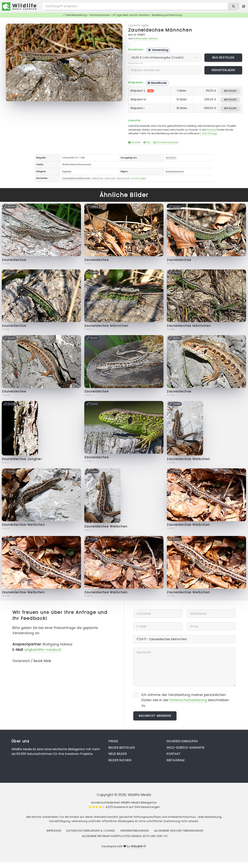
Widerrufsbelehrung (135, 831)
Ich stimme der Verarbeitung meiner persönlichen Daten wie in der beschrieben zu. (185, 700)
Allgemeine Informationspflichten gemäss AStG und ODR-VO (125, 836)
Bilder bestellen (121, 748)
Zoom (113, 28)
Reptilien (67, 171)
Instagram (175, 760)
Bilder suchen (120, 760)
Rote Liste (110, 178)
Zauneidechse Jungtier (22, 459)
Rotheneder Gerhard (146, 38)
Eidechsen (98, 178)
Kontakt (134, 142)
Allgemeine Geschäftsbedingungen (179, 831)
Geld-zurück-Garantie (185, 748)
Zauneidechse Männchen (160, 30)
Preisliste (212, 130)
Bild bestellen (223, 58)
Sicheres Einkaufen (166, 142)
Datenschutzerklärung (188, 700)
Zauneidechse (14, 260)
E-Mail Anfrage (208, 133)
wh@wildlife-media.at (43, 650)
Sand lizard (123, 178)
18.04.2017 (171, 158)
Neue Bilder (118, 754)
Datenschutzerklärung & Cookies (91, 831)
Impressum (54, 831)
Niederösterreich (175, 171)
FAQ (147, 142)
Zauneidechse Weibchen (188, 459)
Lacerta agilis (139, 25)
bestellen (230, 91)
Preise (113, 741)
